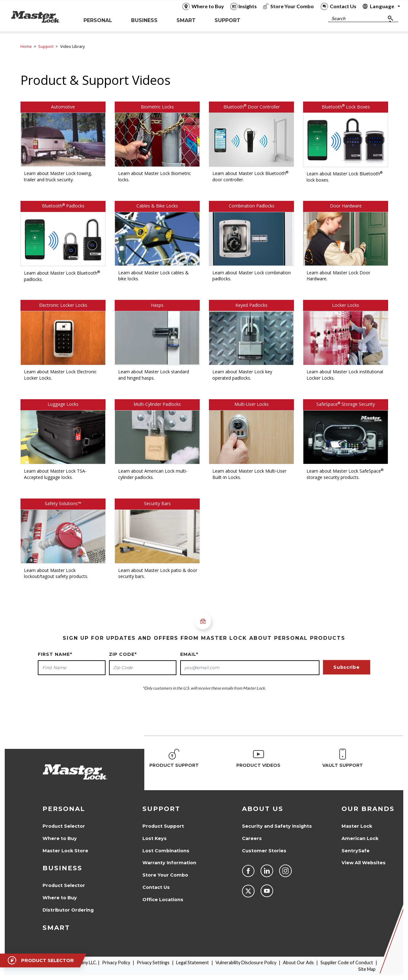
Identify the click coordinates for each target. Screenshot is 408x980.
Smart (56, 928)
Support (46, 47)
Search (338, 18)
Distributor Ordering (68, 910)
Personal (64, 809)
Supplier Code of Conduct (347, 962)
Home (26, 47)
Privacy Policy (116, 962)
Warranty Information (169, 863)
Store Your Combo (165, 875)
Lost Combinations (166, 851)
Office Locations (163, 900)
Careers (252, 838)
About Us (263, 809)
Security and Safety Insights (277, 826)
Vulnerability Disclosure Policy (246, 962)
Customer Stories (264, 851)
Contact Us (156, 887)
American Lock (360, 838)
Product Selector (64, 826)
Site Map (367, 969)
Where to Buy (60, 838)
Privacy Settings (153, 962)
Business (62, 868)
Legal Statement (193, 962)
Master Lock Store (65, 851)
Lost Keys (155, 838)
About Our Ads (298, 962)
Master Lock (357, 826)
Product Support (163, 826)
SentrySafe (356, 851)
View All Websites (364, 863)
